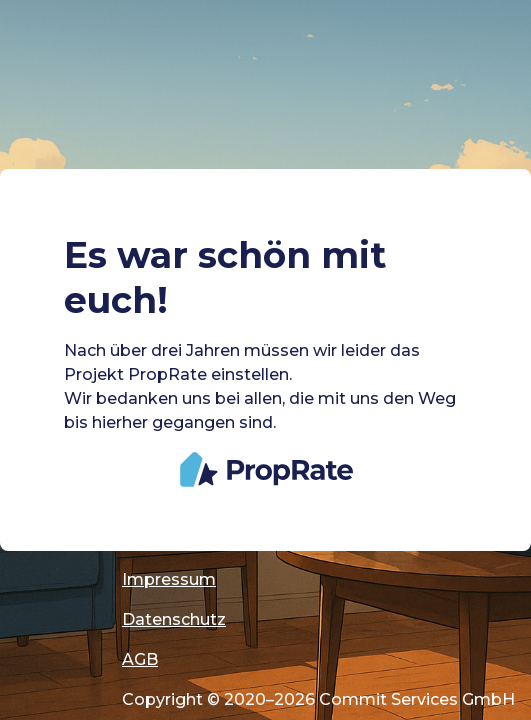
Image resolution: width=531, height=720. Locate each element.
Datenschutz (174, 619)
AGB (140, 659)
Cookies (155, 539)
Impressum (169, 579)
